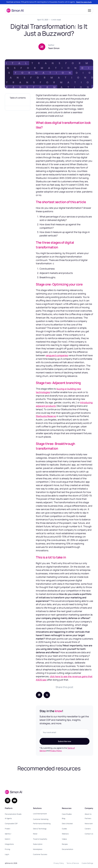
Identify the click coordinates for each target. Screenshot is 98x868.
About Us (88, 814)
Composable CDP (11, 824)
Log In (7, 854)
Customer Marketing (41, 819)
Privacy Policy (56, 751)
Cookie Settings (87, 863)
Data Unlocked (67, 824)
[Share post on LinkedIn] (39, 695)
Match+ (8, 839)
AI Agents (8, 818)
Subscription (38, 844)
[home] (15, 10)
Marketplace (38, 849)
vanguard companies (57, 355)
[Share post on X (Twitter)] (47, 695)
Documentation (68, 849)
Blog (63, 818)
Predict (8, 829)
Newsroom (89, 824)
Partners (88, 818)
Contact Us (89, 834)
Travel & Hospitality (40, 839)
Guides (64, 829)
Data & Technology (40, 829)
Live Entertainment (40, 814)
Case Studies (67, 814)
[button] (89, 10)
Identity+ (8, 834)
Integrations (9, 844)
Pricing (7, 849)
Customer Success (40, 854)
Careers (88, 829)
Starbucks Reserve (46, 416)
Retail (35, 834)
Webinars (65, 834)
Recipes (65, 844)
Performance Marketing (42, 824)
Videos (64, 839)
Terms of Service (73, 863)
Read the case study (84, 2)
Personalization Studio (13, 814)
